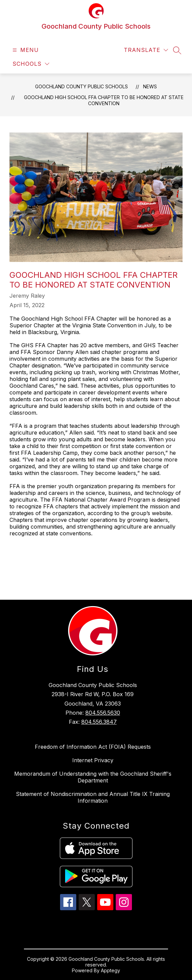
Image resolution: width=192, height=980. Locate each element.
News (150, 86)
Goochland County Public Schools (81, 86)
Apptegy (111, 970)
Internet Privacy (93, 760)
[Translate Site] (146, 50)
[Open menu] (25, 50)
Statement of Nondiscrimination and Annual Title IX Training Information (93, 797)
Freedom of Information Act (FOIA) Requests (93, 747)
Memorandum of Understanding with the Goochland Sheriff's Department (93, 777)
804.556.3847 (99, 722)
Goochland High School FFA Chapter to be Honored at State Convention (104, 100)
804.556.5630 (103, 713)
